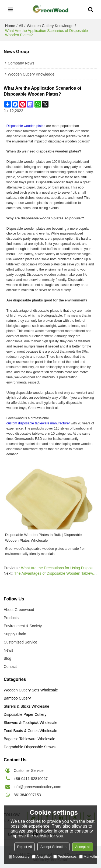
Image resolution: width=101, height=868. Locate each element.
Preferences (65, 856)
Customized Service (21, 642)
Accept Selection (53, 847)
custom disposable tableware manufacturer (38, 423)
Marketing (89, 856)
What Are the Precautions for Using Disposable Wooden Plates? (59, 568)
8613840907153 (27, 795)
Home (10, 26)
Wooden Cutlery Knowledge (50, 26)
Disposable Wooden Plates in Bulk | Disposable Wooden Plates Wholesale (43, 538)
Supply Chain (15, 634)
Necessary (19, 856)
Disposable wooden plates (26, 126)
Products (11, 618)
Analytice (41, 856)
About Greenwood (19, 610)
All (21, 26)
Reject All (25, 847)
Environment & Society (23, 626)
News (8, 650)
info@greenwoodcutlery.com (38, 787)
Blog (8, 658)
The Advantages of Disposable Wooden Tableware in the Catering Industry (56, 573)
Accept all (83, 847)
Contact (10, 667)
